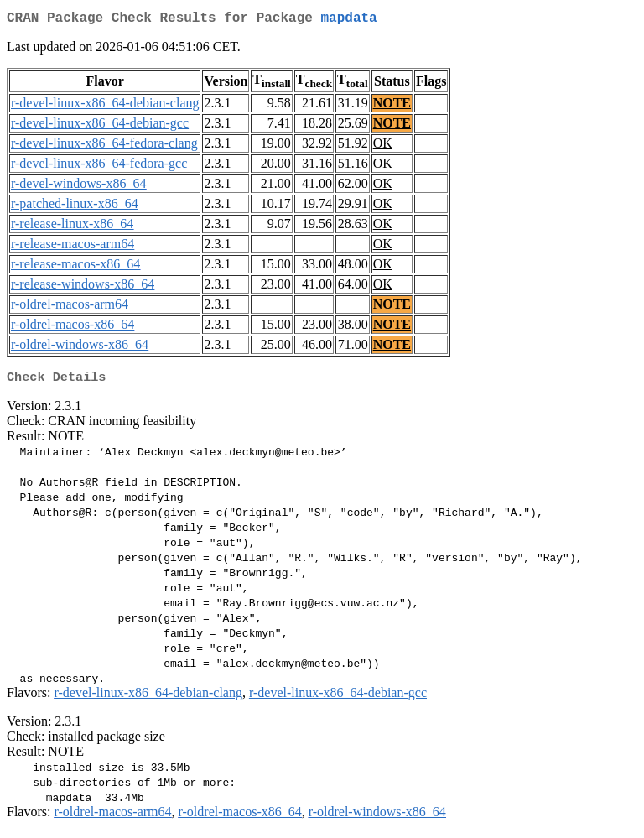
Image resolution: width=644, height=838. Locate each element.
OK (383, 146)
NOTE (392, 106)
